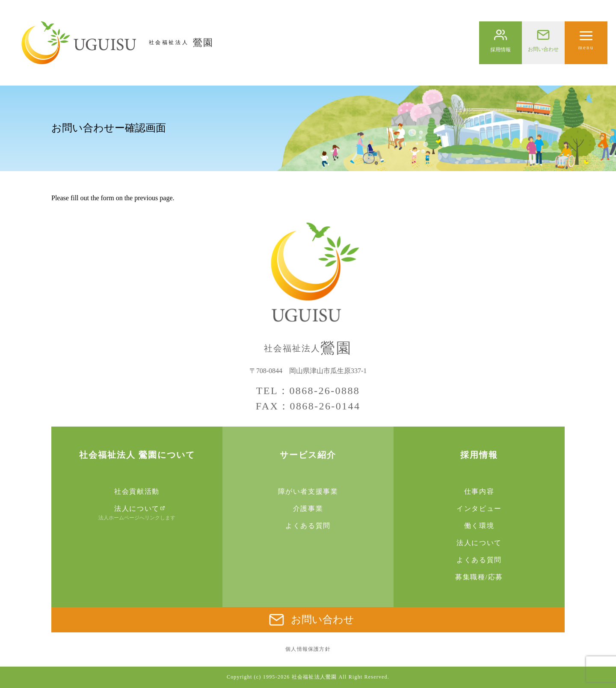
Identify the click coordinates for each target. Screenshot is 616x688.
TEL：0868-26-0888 (308, 391)
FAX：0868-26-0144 (308, 406)
